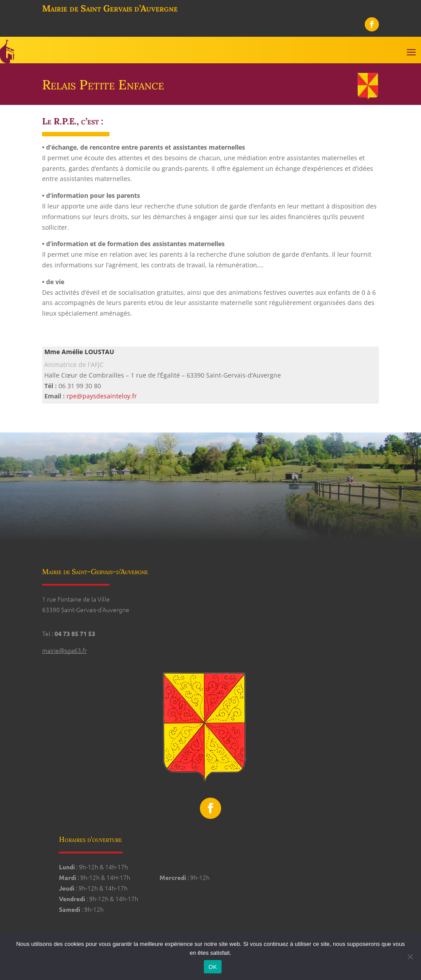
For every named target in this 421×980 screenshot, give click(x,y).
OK (212, 967)
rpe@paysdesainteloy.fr (102, 396)
